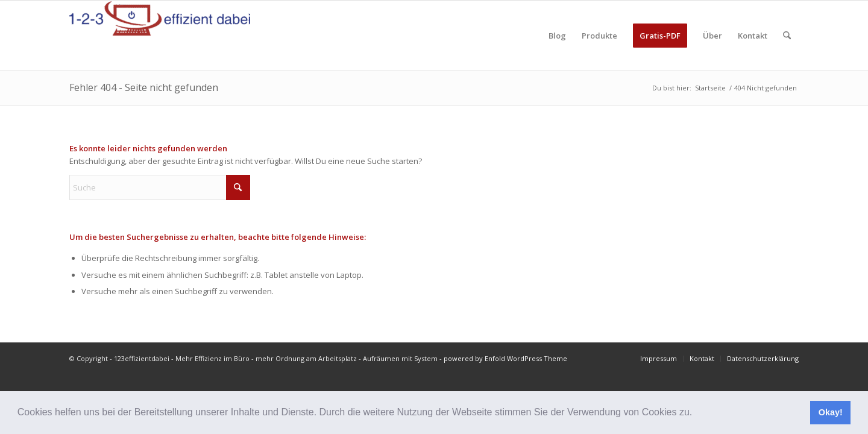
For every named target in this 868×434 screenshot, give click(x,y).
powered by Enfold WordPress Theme (505, 358)
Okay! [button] (831, 412)
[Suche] (787, 36)
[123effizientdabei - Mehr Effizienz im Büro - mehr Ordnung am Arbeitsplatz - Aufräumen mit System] (160, 36)
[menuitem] (557, 36)
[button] (697, 414)
